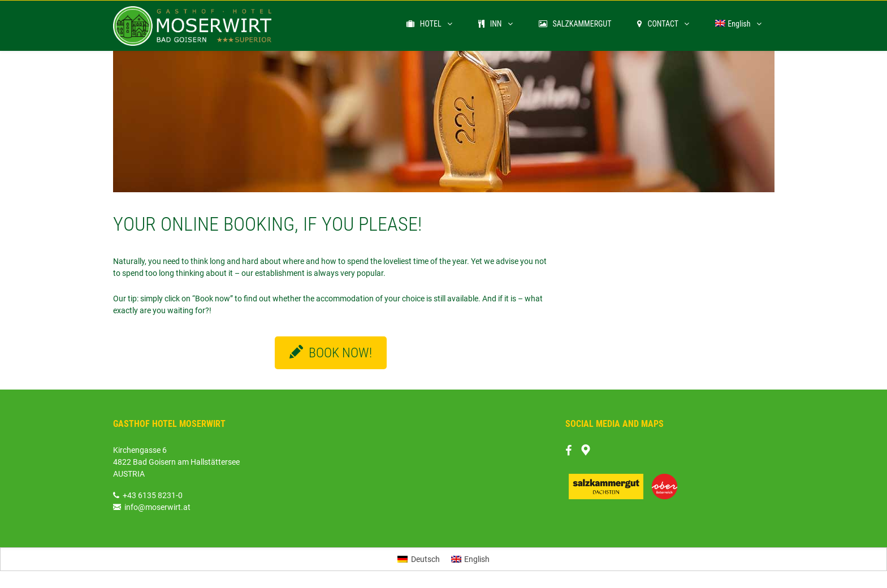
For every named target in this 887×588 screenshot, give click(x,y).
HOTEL (424, 24)
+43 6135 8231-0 (153, 495)
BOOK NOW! (331, 353)
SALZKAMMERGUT (575, 24)
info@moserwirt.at (152, 507)
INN (490, 24)
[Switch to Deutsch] (419, 559)
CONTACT (658, 24)
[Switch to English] (471, 559)
